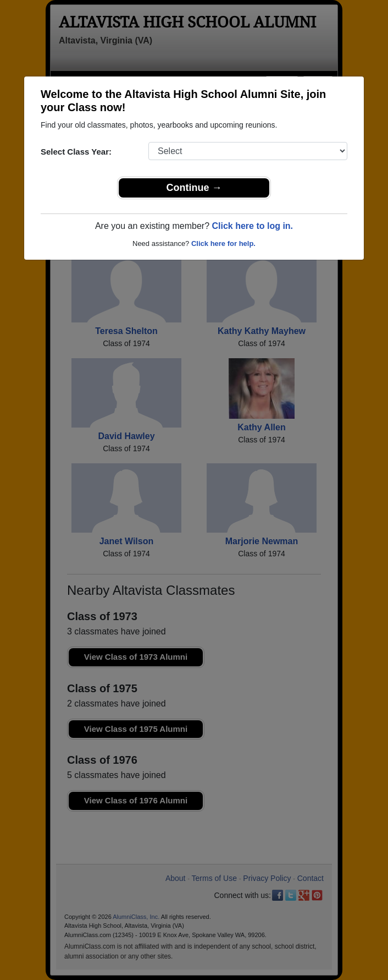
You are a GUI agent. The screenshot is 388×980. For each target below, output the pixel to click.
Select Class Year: (76, 152)
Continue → (194, 188)
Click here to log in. (252, 226)
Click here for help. (223, 243)
